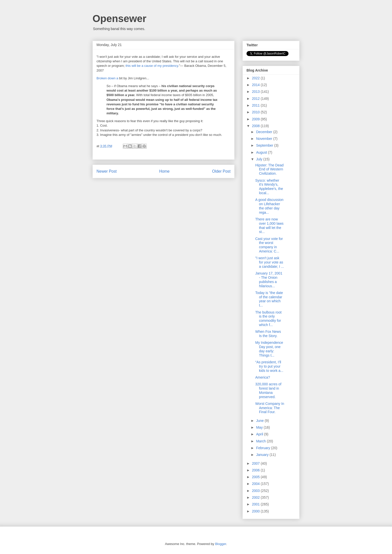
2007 (256, 463)
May (260, 427)
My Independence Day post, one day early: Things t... (269, 349)
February (263, 448)
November (264, 139)
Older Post (221, 171)
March (261, 441)
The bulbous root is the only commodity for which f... (268, 319)
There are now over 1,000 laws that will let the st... (269, 225)
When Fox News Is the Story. (268, 334)
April (260, 434)
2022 (256, 78)
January (263, 455)
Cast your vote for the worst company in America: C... (269, 245)
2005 (256, 477)
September (265, 145)
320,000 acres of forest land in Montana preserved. (268, 390)
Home (164, 171)
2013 (256, 92)
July (260, 159)
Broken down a (107, 78)
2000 (256, 511)
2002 (256, 497)
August (262, 152)
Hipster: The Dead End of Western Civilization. (269, 169)
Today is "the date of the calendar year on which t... (269, 299)
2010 (256, 112)
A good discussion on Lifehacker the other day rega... (269, 206)
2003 (256, 491)
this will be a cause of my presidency (152, 66)
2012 (256, 99)
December (264, 132)
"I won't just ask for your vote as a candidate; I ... (270, 262)
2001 (256, 504)
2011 (256, 105)
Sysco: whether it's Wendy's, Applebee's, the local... (269, 187)
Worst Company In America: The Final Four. (270, 408)
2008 (256, 126)
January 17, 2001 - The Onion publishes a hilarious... (269, 280)
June (260, 421)
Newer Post (107, 171)
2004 (256, 484)
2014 (256, 85)
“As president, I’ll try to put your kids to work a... (269, 366)
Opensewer (119, 19)
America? (263, 377)
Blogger (220, 544)
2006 (256, 470)
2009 (256, 119)
